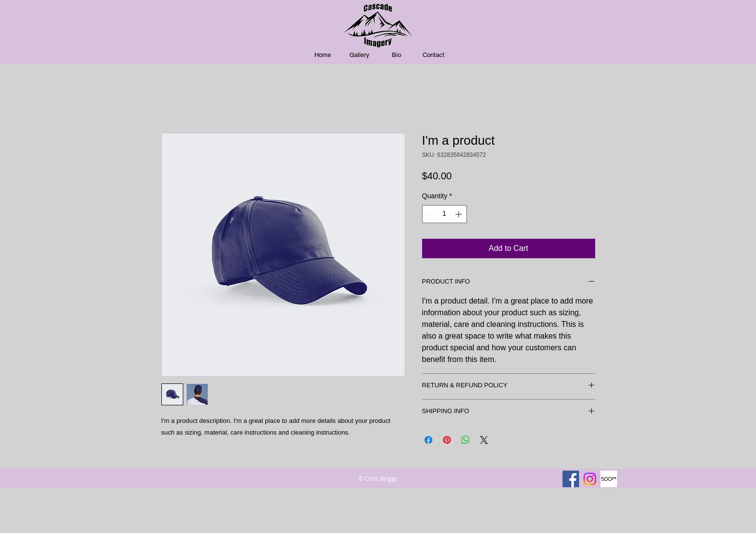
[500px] (609, 479)
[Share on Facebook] (428, 440)
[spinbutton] (445, 214)
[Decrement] (430, 214)
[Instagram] (590, 479)
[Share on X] (484, 440)
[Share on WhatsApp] (465, 440)
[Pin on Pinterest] (447, 440)
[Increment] (459, 214)
